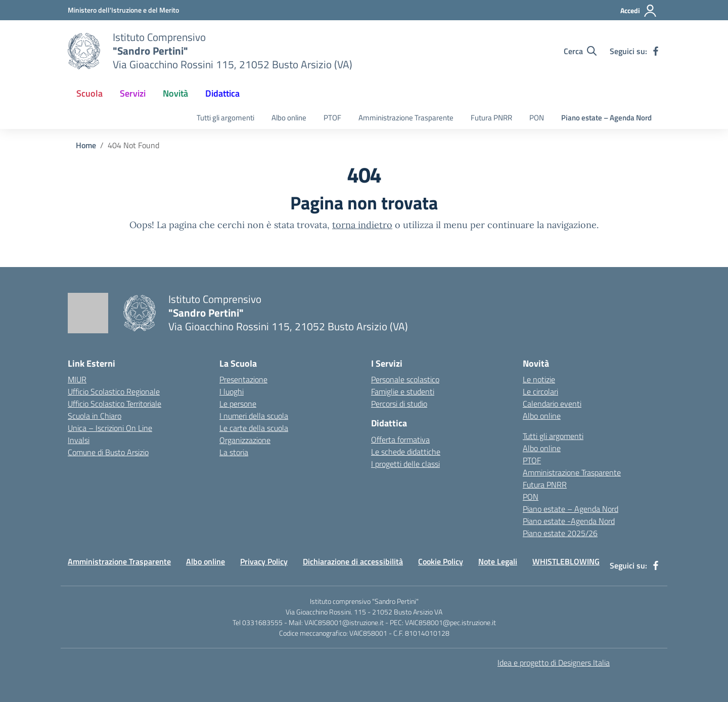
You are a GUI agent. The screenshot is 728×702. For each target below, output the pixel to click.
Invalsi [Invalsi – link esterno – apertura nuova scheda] (79, 440)
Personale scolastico (405, 379)
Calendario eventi (552, 404)
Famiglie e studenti (403, 391)
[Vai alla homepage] (84, 51)
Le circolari (540, 391)
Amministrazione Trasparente (406, 118)
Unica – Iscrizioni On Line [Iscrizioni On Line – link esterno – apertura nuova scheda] (110, 428)
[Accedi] (639, 11)
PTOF (332, 118)
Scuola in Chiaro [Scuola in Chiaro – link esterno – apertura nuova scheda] (95, 416)
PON (537, 118)
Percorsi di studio (399, 404)
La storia (234, 452)
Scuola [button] (89, 93)
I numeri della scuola (254, 416)
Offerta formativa (400, 440)
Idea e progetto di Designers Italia (554, 663)
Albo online (289, 118)
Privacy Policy (264, 561)
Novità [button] (175, 93)
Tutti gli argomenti (225, 118)
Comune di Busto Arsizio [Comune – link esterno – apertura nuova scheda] (108, 452)
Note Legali (498, 561)
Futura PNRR (491, 118)
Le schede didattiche (406, 452)
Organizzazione (245, 440)
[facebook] (656, 51)
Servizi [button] (133, 93)
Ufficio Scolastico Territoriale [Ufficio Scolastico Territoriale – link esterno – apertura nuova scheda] (115, 404)
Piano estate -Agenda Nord (569, 521)
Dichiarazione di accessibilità (353, 561)
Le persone (238, 404)
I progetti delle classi (405, 464)
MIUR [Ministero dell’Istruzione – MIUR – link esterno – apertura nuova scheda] (77, 379)
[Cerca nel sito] (580, 51)
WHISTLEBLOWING (566, 561)
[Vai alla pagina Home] (86, 145)
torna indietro (362, 225)
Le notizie (539, 379)
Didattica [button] (222, 93)
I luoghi (232, 391)
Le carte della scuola (254, 428)
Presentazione (243, 379)
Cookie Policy (441, 561)
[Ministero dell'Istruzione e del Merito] (123, 10)
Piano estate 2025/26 (560, 533)
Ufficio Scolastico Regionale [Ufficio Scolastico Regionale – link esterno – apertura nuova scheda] (114, 391)
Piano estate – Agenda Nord (606, 118)
